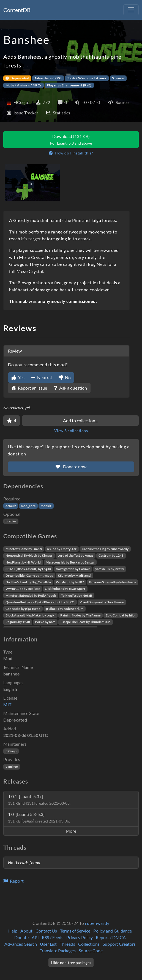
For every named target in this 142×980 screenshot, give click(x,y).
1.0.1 (39, 800)
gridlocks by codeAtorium (64, 609)
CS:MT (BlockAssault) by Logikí (28, 569)
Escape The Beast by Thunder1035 (86, 622)
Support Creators (119, 944)
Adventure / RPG (48, 78)
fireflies (11, 521)
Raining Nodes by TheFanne (80, 615)
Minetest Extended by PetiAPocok (31, 595)
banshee (12, 766)
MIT (7, 704)
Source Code (91, 951)
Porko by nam (45, 622)
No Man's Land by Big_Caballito (28, 582)
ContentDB (17, 10)
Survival (118, 78)
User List (48, 944)
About (26, 931)
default (11, 506)
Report (14, 881)
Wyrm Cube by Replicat (23, 589)
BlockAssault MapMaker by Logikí (30, 615)
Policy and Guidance (113, 931)
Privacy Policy (80, 937)
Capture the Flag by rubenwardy (105, 549)
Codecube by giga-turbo (23, 609)
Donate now (71, 467)
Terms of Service (75, 931)
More (71, 831)
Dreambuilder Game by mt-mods (29, 575)
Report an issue (29, 388)
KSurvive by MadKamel (74, 575)
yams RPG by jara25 (110, 569)
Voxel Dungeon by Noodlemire (102, 602)
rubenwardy (97, 923)
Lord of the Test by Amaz (75, 555)
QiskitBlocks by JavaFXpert (65, 589)
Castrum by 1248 (111, 555)
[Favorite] (12, 421)
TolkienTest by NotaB (77, 595)
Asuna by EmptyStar (62, 549)
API (35, 937)
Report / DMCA (111, 937)
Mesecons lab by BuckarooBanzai (70, 562)
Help (13, 931)
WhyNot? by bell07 (70, 582)
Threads (67, 944)
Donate (21, 937)
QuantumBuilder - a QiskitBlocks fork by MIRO (40, 602)
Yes (18, 377)
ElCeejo (11, 751)
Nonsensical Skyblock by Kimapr (29, 555)
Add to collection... (80, 420)
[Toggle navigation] (131, 10)
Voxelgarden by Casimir (73, 569)
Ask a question (70, 388)
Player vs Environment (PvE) (69, 85)
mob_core (28, 506)
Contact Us (46, 931)
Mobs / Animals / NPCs (24, 85)
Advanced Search (21, 944)
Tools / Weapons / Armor (87, 78)
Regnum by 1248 (18, 622)
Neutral (42, 377)
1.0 (39, 817)
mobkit (46, 506)
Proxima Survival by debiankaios (113, 582)
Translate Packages (58, 951)
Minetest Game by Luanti (24, 549)
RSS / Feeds (53, 937)
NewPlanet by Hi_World (23, 562)
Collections (89, 944)
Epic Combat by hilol (121, 615)
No (65, 377)
